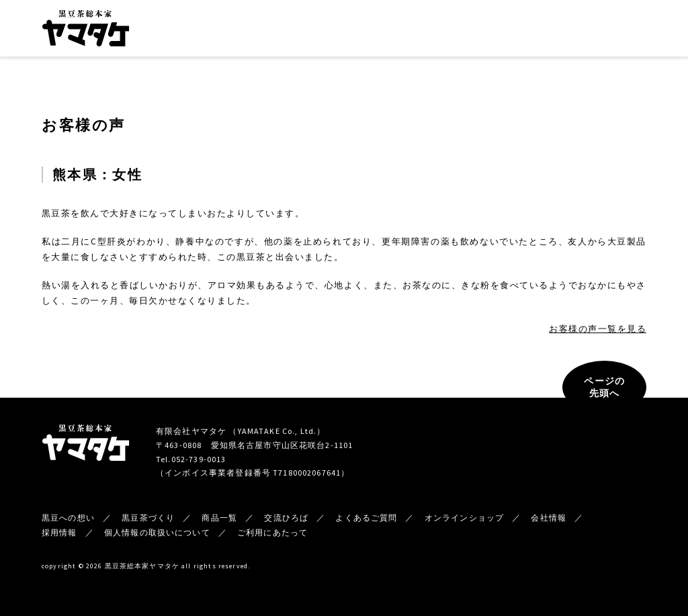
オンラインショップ (603, 30)
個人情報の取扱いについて (157, 532)
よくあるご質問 (366, 518)
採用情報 (59, 532)
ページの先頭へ (604, 387)
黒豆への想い (222, 31)
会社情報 (460, 31)
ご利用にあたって (272, 532)
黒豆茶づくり (288, 31)
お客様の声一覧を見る (598, 329)
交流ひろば (403, 31)
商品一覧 (347, 31)
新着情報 (513, 31)
